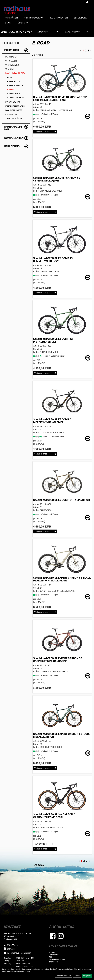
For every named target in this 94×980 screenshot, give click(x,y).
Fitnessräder (13, 102)
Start (8, 23)
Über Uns (24, 23)
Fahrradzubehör (34, 18)
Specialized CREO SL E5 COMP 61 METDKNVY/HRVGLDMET (53, 421)
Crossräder (12, 65)
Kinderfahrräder (15, 106)
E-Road (11, 90)
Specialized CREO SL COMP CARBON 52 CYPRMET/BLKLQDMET (57, 179)
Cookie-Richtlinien (24, 971)
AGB (51, 957)
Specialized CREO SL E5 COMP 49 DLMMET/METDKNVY (53, 260)
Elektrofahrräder (16, 73)
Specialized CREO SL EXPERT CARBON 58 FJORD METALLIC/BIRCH (62, 735)
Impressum (54, 962)
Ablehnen (77, 976)
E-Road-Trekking (16, 98)
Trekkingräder (14, 118)
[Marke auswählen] (75, 32)
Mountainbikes (14, 110)
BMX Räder (11, 57)
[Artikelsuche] (87, 2)
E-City (10, 77)
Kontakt (52, 952)
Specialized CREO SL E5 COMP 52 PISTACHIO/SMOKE (53, 340)
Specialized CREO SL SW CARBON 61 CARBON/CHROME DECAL (55, 816)
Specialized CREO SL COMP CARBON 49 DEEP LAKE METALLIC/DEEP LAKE (60, 99)
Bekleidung (81, 18)
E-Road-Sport (14, 94)
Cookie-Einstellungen (64, 976)
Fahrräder (11, 18)
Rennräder (11, 114)
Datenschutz (54, 955)
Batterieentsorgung (57, 959)
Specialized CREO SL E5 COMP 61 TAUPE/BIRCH (61, 500)
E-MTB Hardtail (16, 86)
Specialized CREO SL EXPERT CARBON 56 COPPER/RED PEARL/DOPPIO (58, 660)
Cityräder (11, 61)
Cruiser (10, 69)
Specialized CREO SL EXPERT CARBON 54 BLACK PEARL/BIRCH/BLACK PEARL (62, 579)
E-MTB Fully (14, 81)
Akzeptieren (87, 976)
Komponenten (59, 18)
